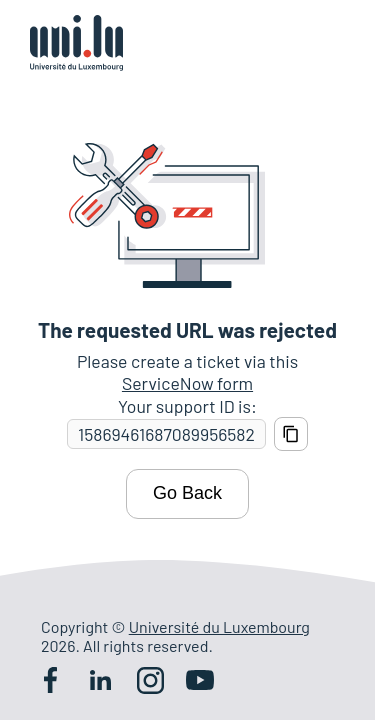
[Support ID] (166, 434)
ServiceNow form (187, 383)
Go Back (187, 493)
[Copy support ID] (291, 434)
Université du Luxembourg (219, 626)
